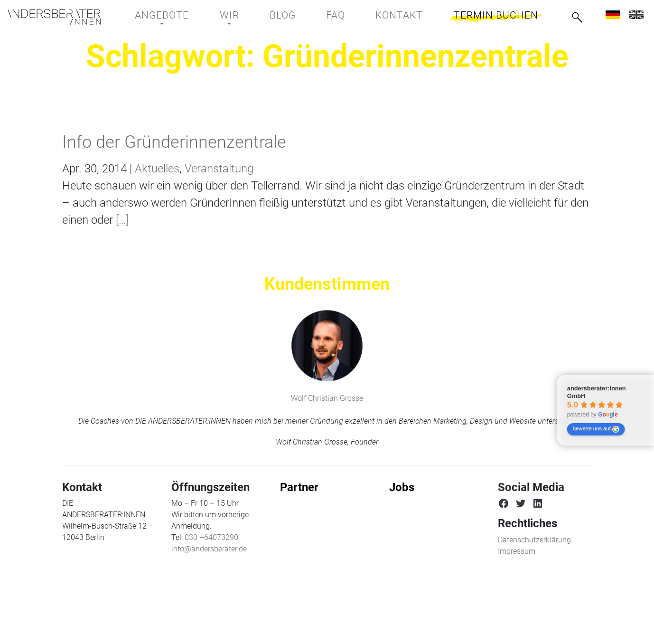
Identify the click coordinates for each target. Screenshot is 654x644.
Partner (299, 487)
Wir (229, 15)
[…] (121, 220)
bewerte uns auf (596, 429)
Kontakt (399, 15)
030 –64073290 (211, 537)
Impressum (517, 551)
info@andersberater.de (209, 549)
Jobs (402, 487)
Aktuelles (157, 169)
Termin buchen (496, 15)
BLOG (283, 15)
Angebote (162, 15)
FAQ (336, 15)
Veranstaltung (219, 169)
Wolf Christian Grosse (327, 398)
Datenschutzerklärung (534, 540)
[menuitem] (613, 14)
